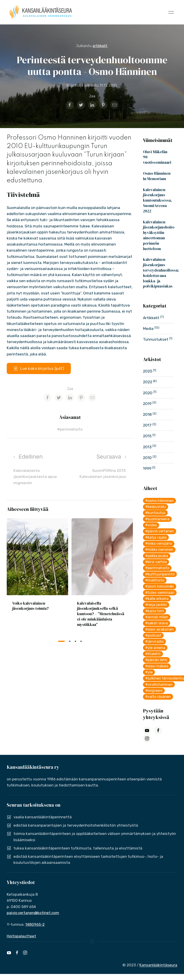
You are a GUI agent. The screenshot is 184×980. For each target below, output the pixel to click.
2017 (148, 425)
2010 (148, 458)
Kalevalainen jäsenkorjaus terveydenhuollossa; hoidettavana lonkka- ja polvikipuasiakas (161, 273)
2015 (148, 436)
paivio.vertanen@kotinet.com (33, 913)
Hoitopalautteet (21, 936)
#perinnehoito (70, 429)
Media (149, 329)
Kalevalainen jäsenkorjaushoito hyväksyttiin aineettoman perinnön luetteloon (159, 235)
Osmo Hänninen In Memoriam (157, 176)
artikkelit (100, 46)
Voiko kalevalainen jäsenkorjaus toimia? (30, 606)
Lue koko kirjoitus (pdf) (39, 369)
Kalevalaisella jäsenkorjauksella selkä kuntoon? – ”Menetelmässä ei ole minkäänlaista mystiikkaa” (101, 614)
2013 (148, 447)
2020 (148, 393)
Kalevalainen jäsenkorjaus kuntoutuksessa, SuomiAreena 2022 (157, 200)
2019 (148, 404)
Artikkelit (152, 318)
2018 (148, 414)
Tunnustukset (156, 339)
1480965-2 (35, 924)
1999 (148, 468)
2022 (148, 382)
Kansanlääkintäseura (158, 965)
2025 (148, 371)
